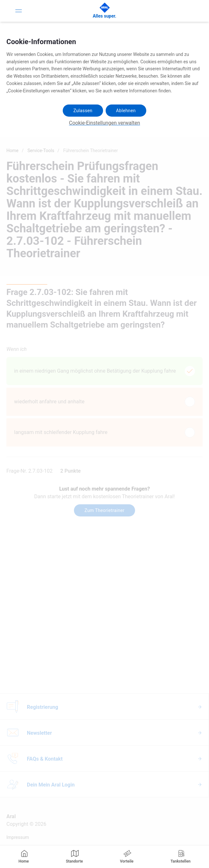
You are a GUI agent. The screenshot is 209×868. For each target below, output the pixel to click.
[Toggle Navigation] (19, 11)
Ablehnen (126, 111)
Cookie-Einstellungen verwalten (105, 123)
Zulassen (83, 111)
